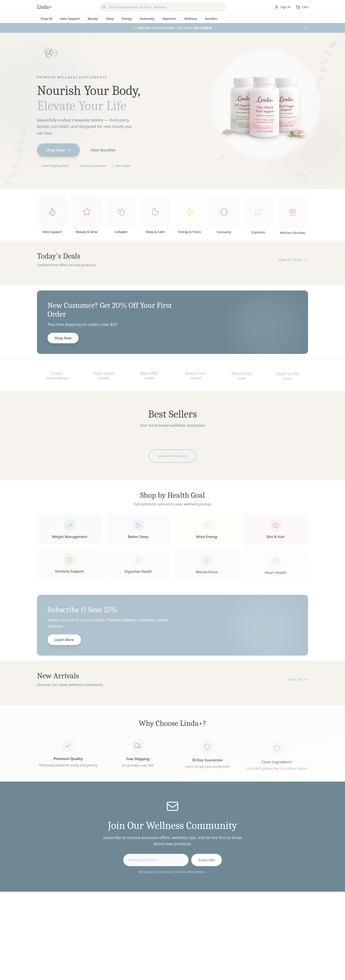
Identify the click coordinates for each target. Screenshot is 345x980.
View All (298, 679)
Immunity (147, 19)
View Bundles (103, 150)
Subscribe (206, 861)
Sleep (110, 19)
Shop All (46, 19)
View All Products (172, 457)
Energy (127, 19)
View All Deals (293, 261)
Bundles (211, 19)
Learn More (64, 641)
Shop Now (58, 150)
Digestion (169, 19)
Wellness (191, 19)
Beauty (93, 19)
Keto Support (70, 19)
